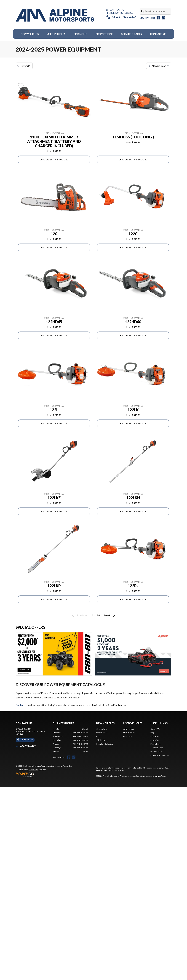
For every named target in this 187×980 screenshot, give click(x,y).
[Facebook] (158, 18)
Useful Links (159, 723)
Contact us (21, 705)
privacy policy (145, 776)
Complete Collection (105, 744)
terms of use (160, 776)
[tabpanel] (70, 740)
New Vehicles (30, 34)
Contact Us (158, 34)
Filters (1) (24, 66)
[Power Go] (44, 775)
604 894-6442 (121, 17)
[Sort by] (159, 66)
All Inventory (102, 729)
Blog (152, 733)
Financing (81, 34)
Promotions (104, 34)
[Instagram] (163, 18)
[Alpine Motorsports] (55, 15)
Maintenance (156, 751)
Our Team (155, 736)
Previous (79, 615)
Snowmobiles (102, 733)
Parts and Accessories (160, 755)
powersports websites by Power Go (57, 766)
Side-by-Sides (102, 740)
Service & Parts (132, 34)
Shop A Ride (33, 770)
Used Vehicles (56, 34)
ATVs (98, 736)
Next (110, 615)
